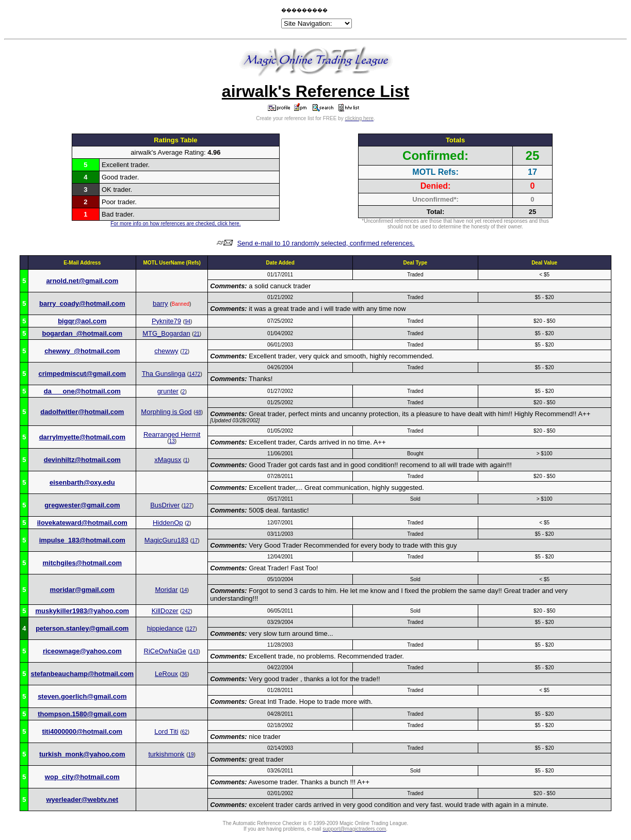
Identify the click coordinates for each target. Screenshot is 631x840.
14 (184, 590)
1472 (195, 374)
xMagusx (168, 460)
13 (172, 441)
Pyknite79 (166, 321)
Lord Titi (166, 731)
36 (184, 674)
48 (198, 412)
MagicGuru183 (166, 540)
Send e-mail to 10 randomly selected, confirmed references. (326, 243)
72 (185, 351)
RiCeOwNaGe (165, 651)
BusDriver (165, 505)
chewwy (166, 351)
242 (187, 611)
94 (188, 322)
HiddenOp (168, 523)
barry (160, 303)
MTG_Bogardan (166, 333)
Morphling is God (166, 412)
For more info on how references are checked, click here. (175, 224)
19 (191, 755)
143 (194, 652)
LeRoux (166, 674)
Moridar (166, 590)
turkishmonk (166, 754)
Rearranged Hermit (172, 434)
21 (197, 334)
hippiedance (165, 628)
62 (185, 732)
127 (188, 506)
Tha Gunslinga (164, 374)
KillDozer (165, 611)
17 (195, 541)
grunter (168, 391)
